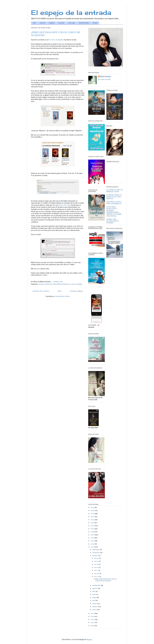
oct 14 (96, 567)
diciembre (96, 550)
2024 (93, 514)
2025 (93, 511)
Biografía (52, 23)
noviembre (96, 553)
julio (94, 591)
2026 (93, 508)
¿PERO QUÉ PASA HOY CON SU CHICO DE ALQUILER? (105, 580)
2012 (92, 613)
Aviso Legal (71, 23)
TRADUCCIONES (84, 23)
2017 (92, 535)
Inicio (34, 23)
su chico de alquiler (76, 284)
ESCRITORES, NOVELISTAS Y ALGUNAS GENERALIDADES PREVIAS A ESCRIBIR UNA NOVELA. (114, 212)
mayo (95, 598)
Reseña (95, 23)
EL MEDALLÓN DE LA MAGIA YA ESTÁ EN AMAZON (114, 197)
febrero (95, 607)
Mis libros (43, 23)
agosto (95, 588)
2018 (92, 532)
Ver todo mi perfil (104, 80)
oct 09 (97, 574)
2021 (92, 523)
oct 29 (97, 558)
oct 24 (97, 561)
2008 (93, 626)
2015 (92, 541)
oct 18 (96, 564)
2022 (93, 520)
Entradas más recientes (41, 291)
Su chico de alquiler (56, 40)
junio (94, 595)
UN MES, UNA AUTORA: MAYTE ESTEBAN (113, 221)
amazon (41, 284)
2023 (93, 517)
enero (95, 610)
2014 (92, 544)
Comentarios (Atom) (63, 296)
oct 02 (97, 577)
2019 (93, 529)
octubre (95, 556)
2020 (93, 526)
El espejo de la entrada (71, 12)
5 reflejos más (58, 282)
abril (94, 601)
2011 (92, 617)
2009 (93, 623)
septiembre (97, 585)
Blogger (89, 640)
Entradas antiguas (76, 291)
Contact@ (61, 23)
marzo (95, 604)
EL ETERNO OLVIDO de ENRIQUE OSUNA (115, 191)
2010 (93, 620)
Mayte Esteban (63, 284)
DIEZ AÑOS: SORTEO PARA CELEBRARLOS (114, 203)
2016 (93, 538)
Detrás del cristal (64, 205)
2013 (92, 547)
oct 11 (96, 570)
